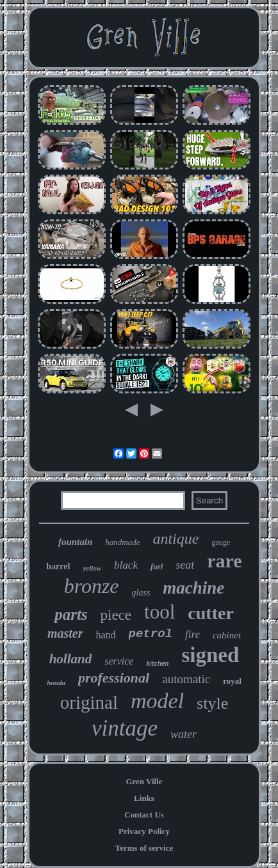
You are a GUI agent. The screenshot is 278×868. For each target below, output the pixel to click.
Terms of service (144, 848)
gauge (221, 542)
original (89, 702)
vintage (125, 728)
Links (144, 798)
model (157, 701)
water (184, 734)
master (65, 633)
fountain (75, 542)
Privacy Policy (144, 831)
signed (210, 655)
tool (159, 612)
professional (114, 678)
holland (71, 659)
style (212, 703)
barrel (58, 566)
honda (56, 683)
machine (193, 588)
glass (141, 593)
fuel (157, 567)
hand (105, 635)
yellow (92, 568)
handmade (122, 542)
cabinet (227, 635)
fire (192, 634)
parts (71, 614)
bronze (92, 586)
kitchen (157, 664)
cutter (211, 613)
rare (224, 561)
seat (185, 565)
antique (176, 539)
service (119, 661)
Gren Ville (144, 781)
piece (116, 615)
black (126, 565)
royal (232, 681)
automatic (186, 679)
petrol (151, 634)
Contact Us (144, 815)
